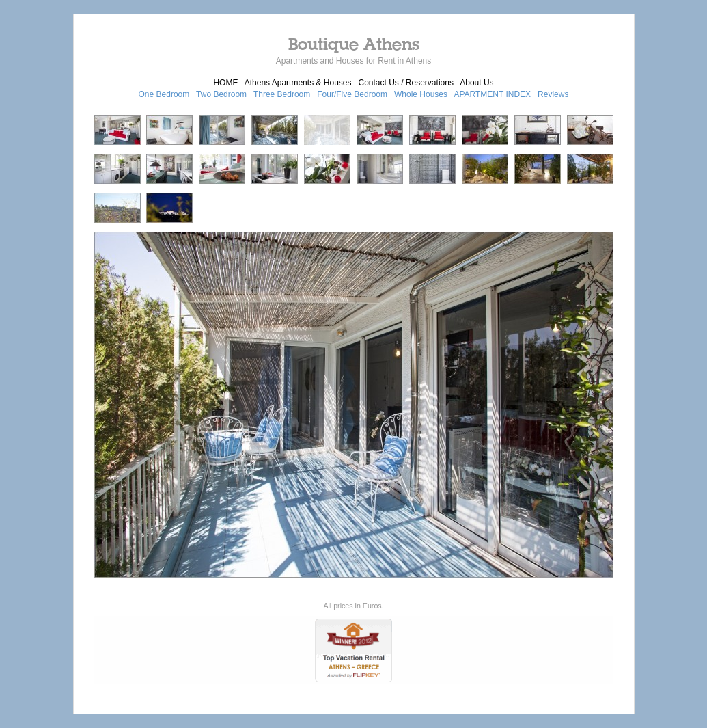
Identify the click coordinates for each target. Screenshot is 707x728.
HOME (225, 83)
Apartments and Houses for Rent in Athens (353, 61)
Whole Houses (421, 94)
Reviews (553, 94)
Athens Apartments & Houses (298, 83)
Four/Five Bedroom (352, 94)
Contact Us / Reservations (406, 83)
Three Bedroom (282, 94)
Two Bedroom (221, 94)
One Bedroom (164, 94)
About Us (476, 83)
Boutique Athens (354, 44)
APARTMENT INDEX (492, 94)
